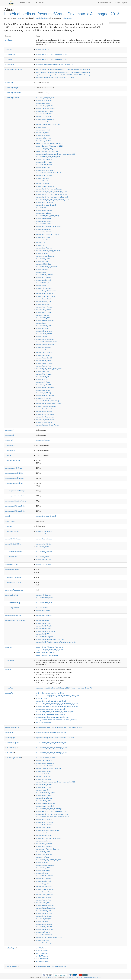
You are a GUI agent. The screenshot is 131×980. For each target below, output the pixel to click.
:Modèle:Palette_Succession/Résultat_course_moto (56, 642)
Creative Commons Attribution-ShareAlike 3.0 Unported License (84, 977)
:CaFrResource (42, 953)
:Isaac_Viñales (43, 213)
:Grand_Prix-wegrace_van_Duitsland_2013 (53, 714)
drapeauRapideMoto (14, 473)
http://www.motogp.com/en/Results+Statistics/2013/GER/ (55, 78)
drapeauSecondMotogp (15, 491)
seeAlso (9, 688)
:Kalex (41, 245)
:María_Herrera (44, 932)
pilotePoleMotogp (13, 539)
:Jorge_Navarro (44, 846)
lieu (8, 516)
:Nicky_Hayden (44, 277)
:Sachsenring (43, 304)
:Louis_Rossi (43, 259)
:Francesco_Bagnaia (45, 186)
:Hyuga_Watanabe (45, 387)
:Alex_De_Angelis (44, 111)
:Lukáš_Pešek (43, 264)
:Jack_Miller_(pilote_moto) (47, 216)
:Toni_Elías (42, 328)
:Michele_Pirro (43, 366)
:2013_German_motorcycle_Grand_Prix (50, 693)
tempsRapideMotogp (14, 590)
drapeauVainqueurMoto (15, 506)
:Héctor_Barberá (44, 210)
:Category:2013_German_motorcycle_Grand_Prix (57, 696)
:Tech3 (41, 323)
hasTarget (11, 948)
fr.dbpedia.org (67, 18)
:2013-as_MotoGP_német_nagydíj (50, 709)
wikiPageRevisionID (13, 93)
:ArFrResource (42, 951)
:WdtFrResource (43, 961)
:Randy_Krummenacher (46, 291)
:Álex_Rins (42, 350)
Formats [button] (41, 3)
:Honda (41, 208)
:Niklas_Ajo (42, 283)
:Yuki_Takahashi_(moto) (46, 342)
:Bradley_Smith (44, 138)
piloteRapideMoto (13, 544)
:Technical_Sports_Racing (47, 425)
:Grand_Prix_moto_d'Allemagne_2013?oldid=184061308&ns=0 (60, 728)
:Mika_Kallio (43, 371)
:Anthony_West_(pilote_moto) (48, 125)
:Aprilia (41, 127)
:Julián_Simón (43, 240)
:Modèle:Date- (43, 623)
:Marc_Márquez (44, 355)
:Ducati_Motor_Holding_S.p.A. (49, 173)
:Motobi (41, 272)
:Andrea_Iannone (44, 122)
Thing (19, 18)
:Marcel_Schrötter (44, 358)
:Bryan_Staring (43, 393)
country (9, 49)
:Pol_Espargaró (44, 288)
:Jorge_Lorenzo (44, 232)
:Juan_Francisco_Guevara (47, 235)
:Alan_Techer (43, 103)
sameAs (9, 693)
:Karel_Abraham (44, 248)
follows (9, 59)
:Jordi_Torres (43, 382)
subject (8, 647)
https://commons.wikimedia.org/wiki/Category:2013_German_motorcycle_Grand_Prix (64, 688)
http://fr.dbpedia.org (42, 18)
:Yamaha (41, 336)
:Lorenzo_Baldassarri (46, 256)
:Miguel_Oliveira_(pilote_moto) (49, 369)
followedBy (10, 54)
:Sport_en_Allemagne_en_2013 (49, 146)
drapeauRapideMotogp (15, 478)
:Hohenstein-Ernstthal (46, 205)
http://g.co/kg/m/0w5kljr (43, 723)
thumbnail (10, 64)
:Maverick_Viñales (45, 363)
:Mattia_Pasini (43, 361)
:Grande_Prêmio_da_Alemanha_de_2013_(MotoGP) (56, 720)
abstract (9, 40)
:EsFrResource (42, 956)
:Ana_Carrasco (43, 117)
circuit (9, 440)
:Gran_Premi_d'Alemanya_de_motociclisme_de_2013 (57, 704)
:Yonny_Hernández (45, 339)
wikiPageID (10, 83)
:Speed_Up (42, 315)
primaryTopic (12, 966)
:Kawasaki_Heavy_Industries (48, 251)
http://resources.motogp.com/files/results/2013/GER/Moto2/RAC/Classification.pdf (63, 70)
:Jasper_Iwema (44, 221)
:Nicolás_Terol (43, 280)
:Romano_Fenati (44, 302)
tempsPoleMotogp (13, 577)
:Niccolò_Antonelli (44, 275)
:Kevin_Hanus (43, 398)
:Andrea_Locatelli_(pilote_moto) (49, 769)
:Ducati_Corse (43, 795)
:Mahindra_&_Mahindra (46, 267)
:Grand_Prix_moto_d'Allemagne (49, 143)
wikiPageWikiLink (12, 98)
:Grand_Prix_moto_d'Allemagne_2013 (52, 743)
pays (9, 526)
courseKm (10, 445)
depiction (9, 733)
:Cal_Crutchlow (44, 141)
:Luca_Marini (43, 870)
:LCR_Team (42, 857)
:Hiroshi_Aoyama (44, 202)
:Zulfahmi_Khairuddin (46, 345)
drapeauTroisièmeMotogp (16, 501)
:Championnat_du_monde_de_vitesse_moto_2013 (55, 154)
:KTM (40, 243)
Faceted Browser (104, 3)
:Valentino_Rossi (44, 331)
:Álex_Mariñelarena (45, 420)
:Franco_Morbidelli (45, 806)
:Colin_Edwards (44, 159)
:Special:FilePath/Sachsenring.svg (51, 733)
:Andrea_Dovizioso (45, 119)
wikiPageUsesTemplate (15, 621)
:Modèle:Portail (43, 629)
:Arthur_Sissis (43, 130)
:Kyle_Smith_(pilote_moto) (47, 401)
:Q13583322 (42, 698)
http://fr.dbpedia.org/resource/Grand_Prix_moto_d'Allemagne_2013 (62, 14)
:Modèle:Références (45, 631)
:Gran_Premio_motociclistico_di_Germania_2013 (55, 712)
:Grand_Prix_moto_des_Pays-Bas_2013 (52, 197)
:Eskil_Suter (42, 178)
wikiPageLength (12, 88)
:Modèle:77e (43, 634)
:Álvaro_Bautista (44, 353)
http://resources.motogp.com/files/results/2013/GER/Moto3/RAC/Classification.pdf (63, 72)
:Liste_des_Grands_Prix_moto (49, 860)
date (9, 455)
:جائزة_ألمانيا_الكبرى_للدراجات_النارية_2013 (53, 701)
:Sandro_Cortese (44, 307)
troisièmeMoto (12, 595)
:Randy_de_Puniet (45, 294)
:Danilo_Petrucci (44, 165)
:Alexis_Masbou (44, 114)
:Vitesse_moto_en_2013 (47, 151)
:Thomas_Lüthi (43, 326)
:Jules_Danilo (43, 237)
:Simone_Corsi (43, 312)
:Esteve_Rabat (43, 181)
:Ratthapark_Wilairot (45, 296)
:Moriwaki (42, 269)
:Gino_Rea (42, 379)
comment (9, 660)
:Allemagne (42, 49)
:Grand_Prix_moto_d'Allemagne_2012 (51, 59)
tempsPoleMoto (12, 570)
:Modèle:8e (42, 621)
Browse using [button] (27, 3)
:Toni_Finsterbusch (45, 417)
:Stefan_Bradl (43, 318)
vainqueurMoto (12, 608)
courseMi (10, 450)
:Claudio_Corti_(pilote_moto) (48, 157)
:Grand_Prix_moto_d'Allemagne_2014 (51, 54)
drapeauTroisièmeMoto (15, 496)
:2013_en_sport (44, 100)
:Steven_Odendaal (45, 414)
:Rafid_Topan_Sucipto (46, 409)
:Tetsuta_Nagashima (45, 908)
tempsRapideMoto (13, 582)
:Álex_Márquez (43, 347)
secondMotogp (12, 564)
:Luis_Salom (43, 261)
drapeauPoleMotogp (14, 468)
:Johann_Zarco (43, 224)
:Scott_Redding (44, 310)
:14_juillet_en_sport (45, 98)
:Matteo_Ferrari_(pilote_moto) (48, 404)
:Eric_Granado (43, 385)
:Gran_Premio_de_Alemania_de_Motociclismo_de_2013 (58, 706)
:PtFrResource (42, 948)
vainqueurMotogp (13, 616)
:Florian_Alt (42, 377)
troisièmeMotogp (13, 603)
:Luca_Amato (43, 390)
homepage (10, 738)
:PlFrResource (42, 959)
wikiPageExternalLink (13, 70)
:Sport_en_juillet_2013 (46, 149)
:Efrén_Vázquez (44, 176)
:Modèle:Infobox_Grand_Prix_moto (50, 639)
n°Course (10, 521)
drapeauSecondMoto (14, 483)
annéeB (10, 435)
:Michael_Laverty (44, 422)
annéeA (10, 430)
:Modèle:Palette (44, 626)
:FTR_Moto (42, 184)
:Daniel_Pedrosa (44, 162)
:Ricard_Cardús (44, 299)
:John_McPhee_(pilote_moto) (48, 226)
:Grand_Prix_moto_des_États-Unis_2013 (52, 200)
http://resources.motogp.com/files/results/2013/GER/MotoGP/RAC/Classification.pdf (64, 75)
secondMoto (11, 557)
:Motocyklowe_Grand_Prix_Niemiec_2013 (53, 717)
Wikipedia (50, 977)
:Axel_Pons (42, 133)
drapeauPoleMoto (13, 460)
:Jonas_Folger (43, 229)
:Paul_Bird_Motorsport (46, 406)
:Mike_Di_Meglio (44, 374)
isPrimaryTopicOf (12, 743)
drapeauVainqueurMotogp (16, 511)
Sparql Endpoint (120, 3)
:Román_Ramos (44, 412)
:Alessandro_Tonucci (45, 108)
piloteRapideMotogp (14, 552)
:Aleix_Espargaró (44, 106)
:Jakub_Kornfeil (44, 218)
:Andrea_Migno (44, 771)
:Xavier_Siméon (44, 334)
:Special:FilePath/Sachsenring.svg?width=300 (55, 64)
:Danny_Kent (43, 167)
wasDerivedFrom (12, 728)
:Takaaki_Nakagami (45, 320)
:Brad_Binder (43, 135)
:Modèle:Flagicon (44, 637)
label (8, 669)
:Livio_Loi (42, 253)
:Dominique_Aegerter (46, 170)
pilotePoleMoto (12, 531)
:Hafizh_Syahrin (44, 819)
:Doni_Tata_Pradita (45, 395)
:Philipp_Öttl (43, 286)
